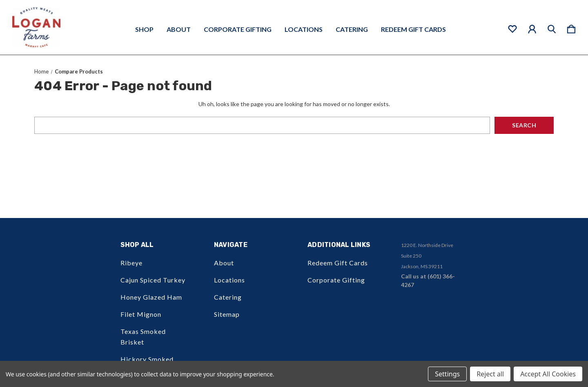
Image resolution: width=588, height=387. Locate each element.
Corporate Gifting (238, 29)
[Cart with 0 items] (571, 27)
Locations (304, 29)
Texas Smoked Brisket (143, 337)
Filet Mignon (141, 314)
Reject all (490, 374)
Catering (352, 29)
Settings (447, 374)
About (179, 29)
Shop (144, 29)
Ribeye (131, 263)
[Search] (552, 27)
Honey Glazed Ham (151, 297)
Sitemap (227, 314)
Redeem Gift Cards (413, 29)
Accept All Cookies (548, 374)
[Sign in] (532, 27)
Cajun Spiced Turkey (153, 280)
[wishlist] (512, 27)
